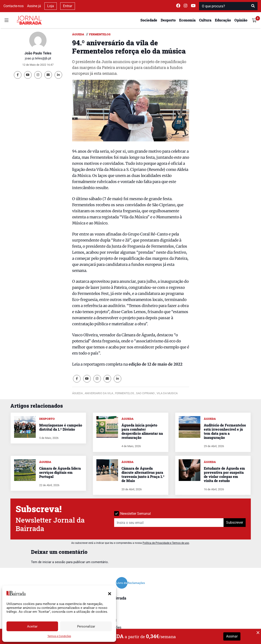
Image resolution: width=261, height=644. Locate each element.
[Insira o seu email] (169, 523)
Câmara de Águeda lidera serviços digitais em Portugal (60, 472)
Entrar (68, 6)
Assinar (232, 636)
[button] (110, 593)
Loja (51, 6)
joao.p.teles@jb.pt (38, 58)
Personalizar (86, 626)
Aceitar (32, 626)
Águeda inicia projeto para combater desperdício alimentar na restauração (142, 431)
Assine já (34, 6)
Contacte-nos (14, 6)
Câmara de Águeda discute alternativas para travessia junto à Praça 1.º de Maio (143, 475)
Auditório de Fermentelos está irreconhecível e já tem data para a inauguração (225, 431)
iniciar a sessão (54, 562)
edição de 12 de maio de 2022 (156, 364)
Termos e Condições (59, 636)
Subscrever (235, 522)
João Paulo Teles (38, 53)
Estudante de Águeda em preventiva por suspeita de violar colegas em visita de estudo (224, 475)
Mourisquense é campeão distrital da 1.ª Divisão (61, 427)
